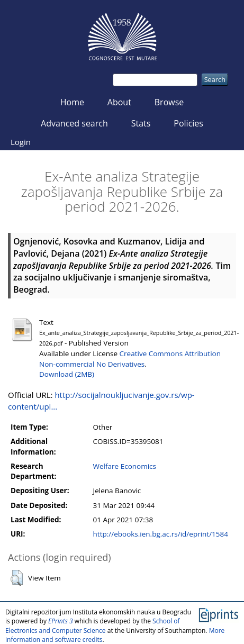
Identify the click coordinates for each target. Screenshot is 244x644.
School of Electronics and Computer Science (93, 625)
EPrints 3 (61, 621)
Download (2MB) (67, 374)
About (119, 102)
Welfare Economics (125, 466)
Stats (141, 123)
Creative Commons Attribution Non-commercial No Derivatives (130, 359)
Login (21, 142)
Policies (188, 123)
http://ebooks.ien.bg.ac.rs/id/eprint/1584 (161, 534)
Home (72, 102)
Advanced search (74, 123)
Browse (169, 102)
